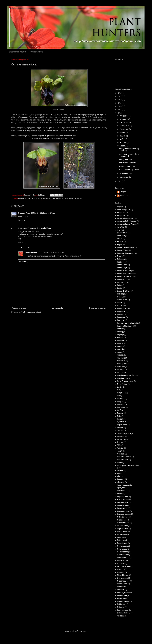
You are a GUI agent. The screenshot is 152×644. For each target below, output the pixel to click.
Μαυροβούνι (122, 364)
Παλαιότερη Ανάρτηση (98, 308)
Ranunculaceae (123, 601)
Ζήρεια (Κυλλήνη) (124, 291)
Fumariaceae (122, 543)
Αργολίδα (121, 227)
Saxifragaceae (123, 610)
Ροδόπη (120, 428)
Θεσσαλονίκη (122, 300)
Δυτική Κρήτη (122, 268)
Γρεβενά (120, 262)
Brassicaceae (122, 508)
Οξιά (119, 396)
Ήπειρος (120, 294)
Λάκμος (120, 346)
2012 (120, 113)
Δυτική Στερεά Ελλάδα (126, 277)
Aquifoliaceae (122, 491)
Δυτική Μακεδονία (124, 271)
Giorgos (123, 192)
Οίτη (119, 390)
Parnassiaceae (123, 587)
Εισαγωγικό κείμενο (18, 52)
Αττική (120, 230)
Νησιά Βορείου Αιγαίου (126, 375)
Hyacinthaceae (123, 558)
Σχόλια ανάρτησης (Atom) (31, 312)
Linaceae (121, 572)
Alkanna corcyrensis (127, 166)
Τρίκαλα (120, 448)
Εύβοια (120, 285)
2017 (120, 96)
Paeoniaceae (122, 584)
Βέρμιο (120, 239)
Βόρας (120, 245)
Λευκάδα (39, 198)
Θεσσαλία (121, 297)
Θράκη (120, 303)
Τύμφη (120, 451)
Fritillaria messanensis (128, 163)
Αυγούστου (124, 129)
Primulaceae (122, 596)
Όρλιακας (121, 399)
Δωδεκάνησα (122, 279)
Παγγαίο (120, 402)
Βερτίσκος (121, 242)
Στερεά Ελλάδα (123, 439)
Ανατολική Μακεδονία (125, 218)
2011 (120, 181)
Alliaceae (121, 482)
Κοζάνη (120, 332)
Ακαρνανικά (122, 215)
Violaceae (121, 616)
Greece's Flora (24, 213)
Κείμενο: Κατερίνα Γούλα (27, 198)
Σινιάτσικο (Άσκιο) (124, 434)
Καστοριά (121, 320)
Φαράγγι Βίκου (123, 460)
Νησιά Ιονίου (47, 198)
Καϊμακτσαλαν (123, 308)
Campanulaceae (123, 511)
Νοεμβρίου (124, 119)
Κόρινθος (121, 340)
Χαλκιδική (121, 470)
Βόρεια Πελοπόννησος (126, 247)
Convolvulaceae (123, 523)
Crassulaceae (122, 526)
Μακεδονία (121, 361)
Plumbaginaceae (124, 593)
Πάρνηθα (121, 404)
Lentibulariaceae (123, 566)
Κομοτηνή (121, 335)
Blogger (83, 631)
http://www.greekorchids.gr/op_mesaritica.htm (57, 136)
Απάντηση (22, 220)
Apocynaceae (122, 488)
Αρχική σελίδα (58, 308)
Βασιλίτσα (121, 236)
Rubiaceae (121, 604)
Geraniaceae (122, 549)
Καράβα (120, 314)
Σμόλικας (121, 436)
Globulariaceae (123, 555)
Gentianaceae (123, 546)
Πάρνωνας (121, 407)
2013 (120, 110)
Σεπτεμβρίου (125, 126)
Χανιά (119, 473)
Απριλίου (123, 142)
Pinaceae (121, 590)
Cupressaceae (123, 529)
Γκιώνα (120, 256)
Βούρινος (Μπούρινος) (126, 253)
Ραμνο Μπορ (122, 425)
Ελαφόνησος (122, 282)
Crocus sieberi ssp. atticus (129, 170)
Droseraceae (122, 534)
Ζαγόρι (120, 288)
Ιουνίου (123, 136)
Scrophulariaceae (124, 613)
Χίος (119, 476)
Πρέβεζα (120, 419)
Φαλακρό (121, 454)
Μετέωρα (121, 369)
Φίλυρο (120, 463)
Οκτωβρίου (124, 122)
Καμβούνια (121, 311)
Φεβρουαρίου (125, 174)
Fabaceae (121, 540)
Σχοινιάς (120, 442)
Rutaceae (121, 607)
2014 (120, 106)
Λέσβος (120, 355)
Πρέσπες (121, 422)
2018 (120, 93)
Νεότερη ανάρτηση (19, 308)
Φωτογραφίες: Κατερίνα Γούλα (62, 198)
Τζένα (119, 445)
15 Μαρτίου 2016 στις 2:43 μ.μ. (39, 228)
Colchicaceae (122, 517)
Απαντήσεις (25, 247)
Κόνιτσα (120, 338)
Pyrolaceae (121, 598)
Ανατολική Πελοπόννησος (127, 221)
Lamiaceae (121, 564)
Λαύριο (120, 352)
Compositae (122, 520)
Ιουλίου (123, 132)
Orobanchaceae (123, 581)
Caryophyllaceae (124, 514)
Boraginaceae (122, 505)
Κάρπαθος (121, 317)
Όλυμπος (121, 393)
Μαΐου (122, 139)
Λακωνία (120, 349)
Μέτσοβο (121, 372)
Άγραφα (120, 207)
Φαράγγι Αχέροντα (124, 457)
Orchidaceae (78, 198)
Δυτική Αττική (122, 265)
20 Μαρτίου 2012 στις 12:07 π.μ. (43, 213)
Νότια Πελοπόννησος (125, 381)
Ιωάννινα (121, 306)
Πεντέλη (120, 413)
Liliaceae (121, 569)
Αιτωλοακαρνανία (124, 210)
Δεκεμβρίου (124, 116)
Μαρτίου (123, 146)
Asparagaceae (123, 497)
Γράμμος (121, 259)
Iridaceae (121, 561)
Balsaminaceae (123, 500)
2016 (120, 100)
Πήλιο (119, 416)
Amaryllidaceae (123, 485)
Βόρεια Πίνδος (123, 250)
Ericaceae (121, 537)
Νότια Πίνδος (122, 384)
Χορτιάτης (121, 479)
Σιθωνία (120, 431)
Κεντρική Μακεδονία (125, 326)
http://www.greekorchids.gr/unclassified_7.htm (54, 138)
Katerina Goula (31, 252)
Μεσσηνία (121, 367)
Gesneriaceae (123, 552)
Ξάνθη (120, 387)
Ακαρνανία (121, 212)
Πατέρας (120, 410)
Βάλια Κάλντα (122, 233)
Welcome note (37, 52)
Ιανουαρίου (124, 177)
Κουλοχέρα (121, 343)
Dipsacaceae (122, 531)
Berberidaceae (123, 502)
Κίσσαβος (121, 329)
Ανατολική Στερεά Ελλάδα (127, 224)
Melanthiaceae (123, 575)
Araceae (120, 494)
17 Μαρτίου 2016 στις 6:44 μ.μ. (53, 252)
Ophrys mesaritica (126, 160)
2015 (120, 103)
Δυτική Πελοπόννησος (126, 274)
